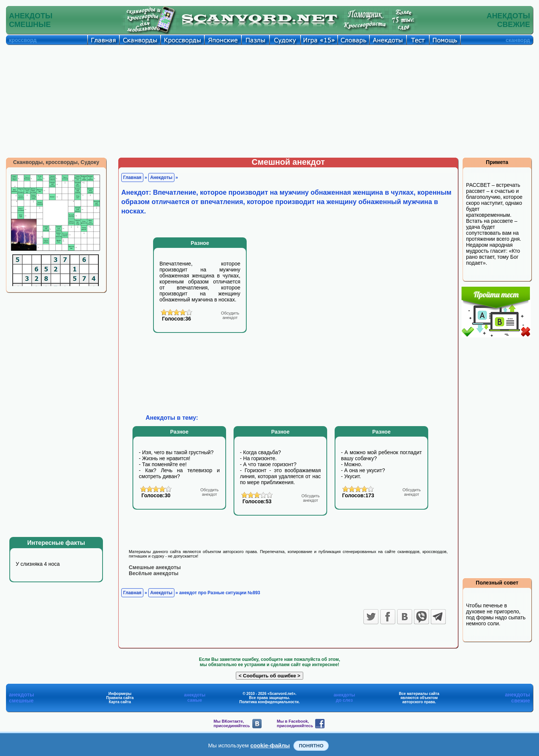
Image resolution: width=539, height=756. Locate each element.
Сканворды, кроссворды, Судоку (56, 162)
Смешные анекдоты (155, 567)
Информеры (120, 694)
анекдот (230, 315)
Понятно (311, 746)
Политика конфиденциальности (269, 702)
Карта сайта (120, 702)
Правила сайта (120, 698)
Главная (132, 177)
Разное (200, 243)
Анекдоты (161, 177)
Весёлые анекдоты (154, 573)
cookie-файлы (270, 745)
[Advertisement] (269, 101)
